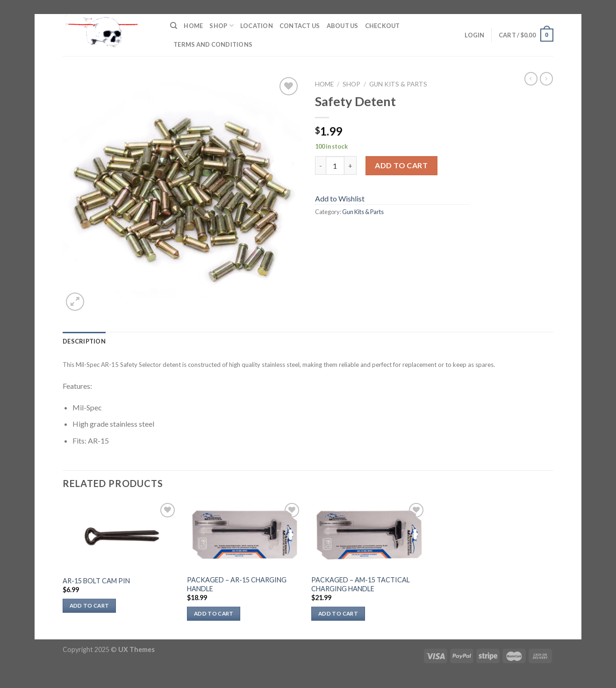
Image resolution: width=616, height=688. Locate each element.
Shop (221, 25)
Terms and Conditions (213, 44)
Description (84, 341)
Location (257, 26)
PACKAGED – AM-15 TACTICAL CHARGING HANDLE (361, 584)
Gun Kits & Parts (398, 84)
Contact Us (300, 26)
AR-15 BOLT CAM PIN (96, 581)
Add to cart (401, 165)
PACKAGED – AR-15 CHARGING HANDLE (237, 584)
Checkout (383, 26)
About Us (343, 26)
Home (193, 26)
